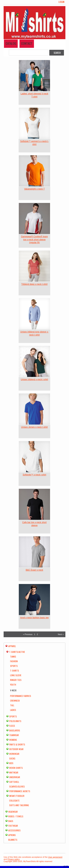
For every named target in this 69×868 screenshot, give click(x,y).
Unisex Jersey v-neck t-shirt (34, 427)
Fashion (14, 661)
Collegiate (14, 801)
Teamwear (14, 735)
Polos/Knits (15, 721)
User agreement (55, 857)
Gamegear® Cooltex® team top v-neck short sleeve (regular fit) (34, 240)
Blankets (13, 840)
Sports (14, 666)
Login (61, 2)
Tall (12, 705)
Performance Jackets (20, 791)
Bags (11, 821)
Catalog (11, 43)
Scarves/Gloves (17, 786)
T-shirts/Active (17, 652)
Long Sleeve (16, 675)
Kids (11, 763)
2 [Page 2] (37, 634)
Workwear (14, 754)
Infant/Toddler (17, 796)
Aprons (12, 835)
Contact (27, 43)
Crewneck (15, 701)
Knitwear (14, 772)
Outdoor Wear (16, 749)
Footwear (13, 826)
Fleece (12, 726)
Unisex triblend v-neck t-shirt (34, 379)
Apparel (12, 646)
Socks (12, 758)
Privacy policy (13, 859)
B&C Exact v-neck (34, 570)
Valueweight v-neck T (34, 189)
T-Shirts (15, 671)
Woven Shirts (16, 768)
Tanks (13, 657)
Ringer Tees (16, 680)
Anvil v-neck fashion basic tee (34, 618)
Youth (13, 685)
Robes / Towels (16, 816)
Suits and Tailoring (19, 805)
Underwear (15, 777)
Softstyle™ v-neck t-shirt (34, 475)
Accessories (14, 830)
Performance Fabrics (21, 696)
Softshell (14, 782)
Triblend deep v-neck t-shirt (34, 284)
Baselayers (15, 730)
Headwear (13, 812)
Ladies (13, 710)
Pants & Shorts (17, 744)
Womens (13, 740)
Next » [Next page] (61, 634)
